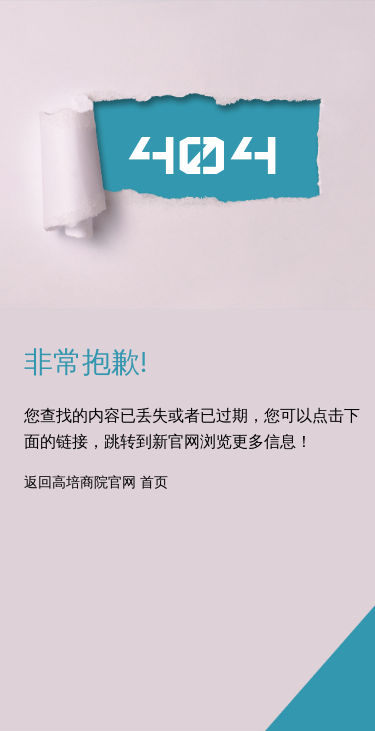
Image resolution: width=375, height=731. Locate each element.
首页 (154, 483)
